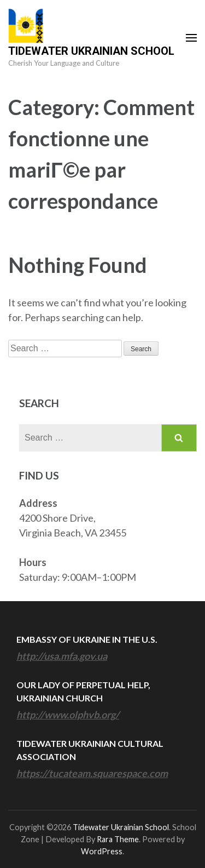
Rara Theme (118, 839)
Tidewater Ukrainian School (91, 51)
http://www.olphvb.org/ (68, 715)
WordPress (102, 851)
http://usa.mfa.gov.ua (62, 656)
